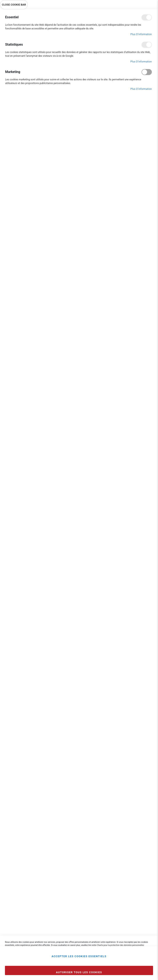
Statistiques (147, 45)
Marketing (147, 72)
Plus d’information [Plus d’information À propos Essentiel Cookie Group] (141, 34)
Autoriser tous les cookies (79, 972)
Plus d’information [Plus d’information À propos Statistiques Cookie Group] (141, 62)
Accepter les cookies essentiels (79, 956)
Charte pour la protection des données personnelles (120, 945)
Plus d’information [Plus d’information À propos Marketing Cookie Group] (141, 89)
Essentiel (147, 17)
